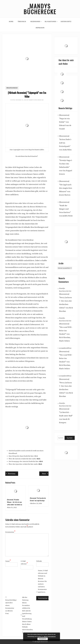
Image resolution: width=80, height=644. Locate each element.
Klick (38, 459)
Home (11, 22)
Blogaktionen (50, 22)
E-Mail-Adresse (24, 563)
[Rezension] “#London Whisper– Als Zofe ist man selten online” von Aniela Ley (14, 502)
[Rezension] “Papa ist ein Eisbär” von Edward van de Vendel (65, 122)
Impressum (40, 28)
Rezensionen (35, 22)
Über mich (22, 22)
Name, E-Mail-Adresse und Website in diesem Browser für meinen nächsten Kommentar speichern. (43, 581)
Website (39, 561)
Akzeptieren (43, 639)
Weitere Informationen (50, 637)
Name (8, 561)
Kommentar (10, 532)
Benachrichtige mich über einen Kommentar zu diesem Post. (11, 605)
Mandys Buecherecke (36, 100)
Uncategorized (12, 88)
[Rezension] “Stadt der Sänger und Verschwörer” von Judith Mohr (66, 209)
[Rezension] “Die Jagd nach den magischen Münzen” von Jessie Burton (66, 188)
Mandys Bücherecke (40, 9)
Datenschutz (66, 22)
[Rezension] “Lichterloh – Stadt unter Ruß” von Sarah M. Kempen (66, 416)
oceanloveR (64, 348)
